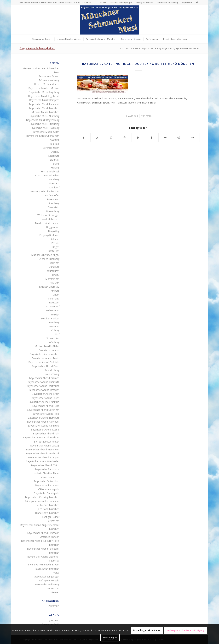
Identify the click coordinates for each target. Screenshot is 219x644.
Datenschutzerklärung (167, 2)
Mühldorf (54, 187)
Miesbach (54, 183)
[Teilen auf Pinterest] (125, 138)
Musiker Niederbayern (47, 223)
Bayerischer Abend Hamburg (44, 418)
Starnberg (54, 203)
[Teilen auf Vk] (165, 138)
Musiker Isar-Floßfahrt (47, 346)
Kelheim (55, 239)
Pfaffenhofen (52, 195)
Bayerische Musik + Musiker (44, 88)
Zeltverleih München (48, 505)
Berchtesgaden (51, 148)
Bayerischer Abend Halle (46, 414)
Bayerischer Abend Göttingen (43, 410)
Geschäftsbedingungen (121, 2)
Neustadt (54, 302)
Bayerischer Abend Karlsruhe (43, 426)
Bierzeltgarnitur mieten (47, 442)
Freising (55, 168)
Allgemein (54, 606)
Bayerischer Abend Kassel (45, 430)
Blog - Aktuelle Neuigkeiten (37, 48)
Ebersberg (54, 156)
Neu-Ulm (54, 283)
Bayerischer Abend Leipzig (45, 446)
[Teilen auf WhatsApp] (111, 138)
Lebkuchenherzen (50, 477)
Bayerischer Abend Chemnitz (43, 382)
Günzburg (54, 267)
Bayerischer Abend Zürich (45, 465)
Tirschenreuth (52, 310)
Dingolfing (54, 231)
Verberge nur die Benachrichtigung (185, 630)
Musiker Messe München (45, 112)
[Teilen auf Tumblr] (152, 138)
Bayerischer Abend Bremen (44, 378)
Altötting (55, 140)
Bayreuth (54, 326)
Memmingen (52, 279)
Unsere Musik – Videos (47, 84)
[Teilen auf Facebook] (84, 138)
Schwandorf (53, 306)
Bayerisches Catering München (42, 497)
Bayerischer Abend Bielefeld (44, 362)
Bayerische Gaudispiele (47, 493)
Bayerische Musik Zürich (46, 132)
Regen (56, 247)
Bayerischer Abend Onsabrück (43, 453)
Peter (149, 116)
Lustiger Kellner (51, 517)
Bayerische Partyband (47, 485)
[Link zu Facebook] (197, 3)
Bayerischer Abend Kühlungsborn (41, 437)
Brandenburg (52, 370)
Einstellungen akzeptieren (147, 630)
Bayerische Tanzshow (47, 469)
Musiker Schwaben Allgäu (45, 255)
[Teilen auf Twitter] (97, 138)
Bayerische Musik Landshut (44, 104)
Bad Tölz (54, 144)
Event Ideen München (47, 569)
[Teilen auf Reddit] (179, 138)
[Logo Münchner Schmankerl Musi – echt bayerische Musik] (109, 20)
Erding (56, 164)
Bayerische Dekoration (47, 481)
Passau (55, 243)
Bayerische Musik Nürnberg (44, 116)
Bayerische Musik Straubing (44, 124)
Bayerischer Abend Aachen (45, 354)
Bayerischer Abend (49, 350)
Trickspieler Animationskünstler (42, 501)
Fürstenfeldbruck (50, 171)
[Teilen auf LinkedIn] (138, 138)
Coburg (55, 330)
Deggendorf (53, 227)
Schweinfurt (53, 338)
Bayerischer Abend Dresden (44, 390)
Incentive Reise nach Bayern (44, 564)
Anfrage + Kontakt (145, 2)
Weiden (55, 315)
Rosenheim (53, 199)
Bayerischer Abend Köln (46, 433)
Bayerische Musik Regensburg (43, 120)
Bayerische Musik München (44, 108)
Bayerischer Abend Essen (45, 398)
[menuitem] (103, 3)
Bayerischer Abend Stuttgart (44, 457)
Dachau (55, 152)
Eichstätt (55, 160)
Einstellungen (110, 638)
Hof (57, 334)
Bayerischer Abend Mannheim (43, 449)
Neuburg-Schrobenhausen (45, 191)
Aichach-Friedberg (49, 259)
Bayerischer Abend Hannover (43, 422)
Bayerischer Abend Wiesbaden (43, 461)
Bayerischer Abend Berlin (45, 358)
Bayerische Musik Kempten (44, 100)
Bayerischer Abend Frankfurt (44, 402)
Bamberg (54, 322)
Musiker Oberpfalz (49, 287)
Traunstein (53, 207)
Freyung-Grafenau (49, 235)
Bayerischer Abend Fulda (46, 406)
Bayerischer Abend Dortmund (43, 386)
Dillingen (55, 263)
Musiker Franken (50, 318)
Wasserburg (53, 211)
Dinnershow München (47, 513)
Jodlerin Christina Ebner (47, 473)
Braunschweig (52, 374)
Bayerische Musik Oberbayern (43, 136)
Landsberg (54, 179)
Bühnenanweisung (49, 80)
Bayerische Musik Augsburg (44, 92)
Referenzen (53, 521)
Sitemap (55, 592)
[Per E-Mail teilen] (193, 138)
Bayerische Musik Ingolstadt (44, 96)
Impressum (187, 2)
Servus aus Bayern (49, 76)
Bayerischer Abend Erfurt (46, 394)
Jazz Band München (48, 509)
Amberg (55, 291)
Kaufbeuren (53, 271)
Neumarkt (54, 299)
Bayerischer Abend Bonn (46, 366)
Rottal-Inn (54, 251)
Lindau (56, 275)
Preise (103, 2)
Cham (56, 295)
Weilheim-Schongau (48, 215)
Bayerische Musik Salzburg (45, 128)
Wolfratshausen (51, 219)
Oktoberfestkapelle (49, 489)
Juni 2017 (54, 620)
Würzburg (54, 342)
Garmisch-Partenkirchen (46, 175)
